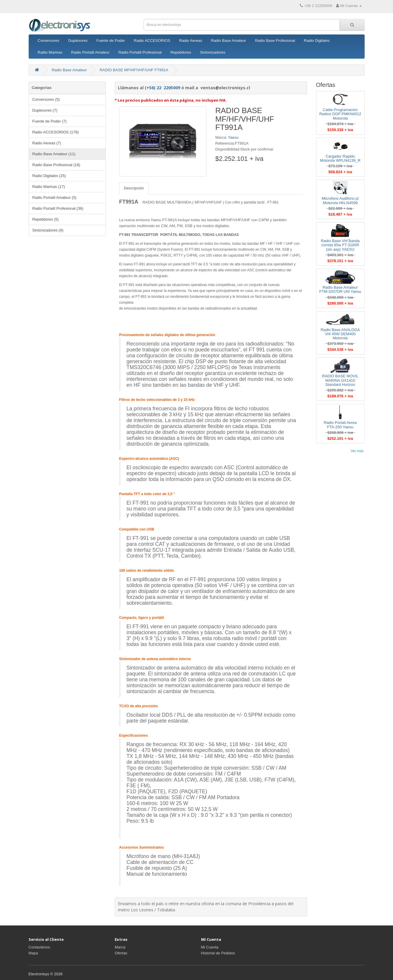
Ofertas (121, 953)
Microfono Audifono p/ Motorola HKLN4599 (340, 200)
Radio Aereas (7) (47, 143)
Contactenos (39, 947)
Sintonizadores (213, 52)
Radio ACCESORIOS (152, 41)
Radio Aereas (190, 41)
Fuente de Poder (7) (50, 121)
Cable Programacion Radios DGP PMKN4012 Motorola (340, 114)
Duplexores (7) (45, 110)
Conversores (49, 41)
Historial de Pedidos (218, 953)
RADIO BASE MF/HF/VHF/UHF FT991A (134, 70)
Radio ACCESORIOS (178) (56, 132)
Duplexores (78, 41)
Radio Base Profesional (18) (56, 165)
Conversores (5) (46, 99)
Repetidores (181, 52)
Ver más (357, 451)
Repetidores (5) (46, 219)
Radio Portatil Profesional (140, 52)
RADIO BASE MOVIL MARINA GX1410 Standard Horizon (340, 380)
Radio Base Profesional (275, 41)
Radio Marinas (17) (49, 187)
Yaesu (233, 137)
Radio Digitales (317, 41)
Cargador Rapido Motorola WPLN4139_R (340, 158)
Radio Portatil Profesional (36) (58, 208)
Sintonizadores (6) (48, 230)
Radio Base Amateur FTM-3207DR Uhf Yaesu (340, 289)
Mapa (33, 953)
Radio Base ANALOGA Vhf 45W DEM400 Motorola (340, 334)
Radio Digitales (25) (49, 176)
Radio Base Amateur (228, 41)
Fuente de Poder (111, 41)
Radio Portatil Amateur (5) (55, 198)
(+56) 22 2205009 (162, 88)
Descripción (134, 188)
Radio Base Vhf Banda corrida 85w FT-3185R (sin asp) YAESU (340, 245)
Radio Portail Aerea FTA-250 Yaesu (340, 425)
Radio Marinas (50, 52)
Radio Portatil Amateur (90, 52)
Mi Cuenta (210, 947)
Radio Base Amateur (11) (54, 154)
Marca (120, 947)
